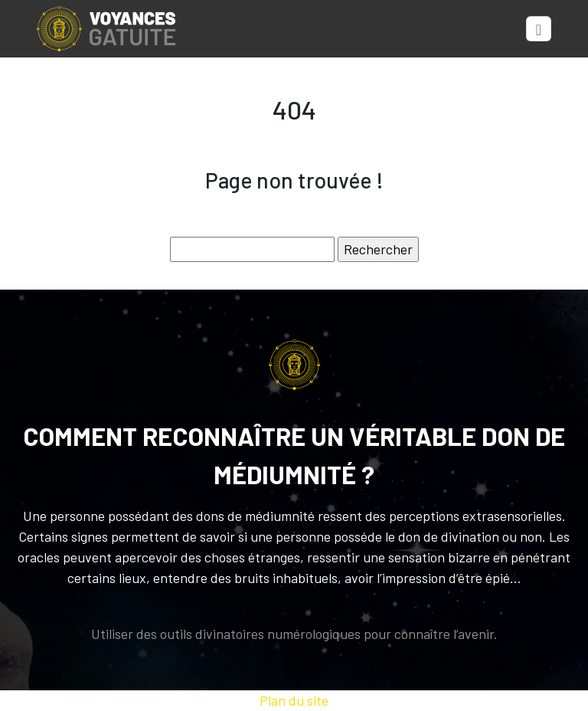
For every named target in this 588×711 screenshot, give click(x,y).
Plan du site (294, 700)
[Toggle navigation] (539, 29)
